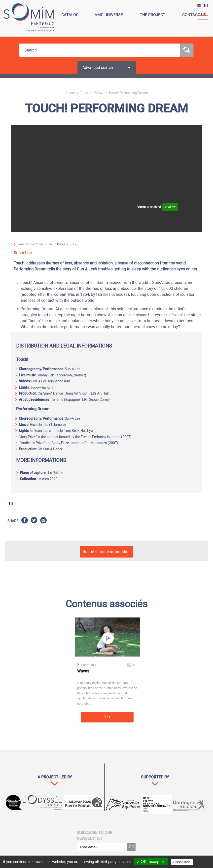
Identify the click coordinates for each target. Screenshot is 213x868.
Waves (83, 671)
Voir (107, 717)
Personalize (182, 862)
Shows (100, 93)
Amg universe (109, 15)
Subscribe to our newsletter (94, 836)
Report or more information (107, 552)
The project (153, 15)
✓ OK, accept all (151, 862)
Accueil (71, 93)
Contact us (194, 15)
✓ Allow (170, 207)
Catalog (70, 15)
